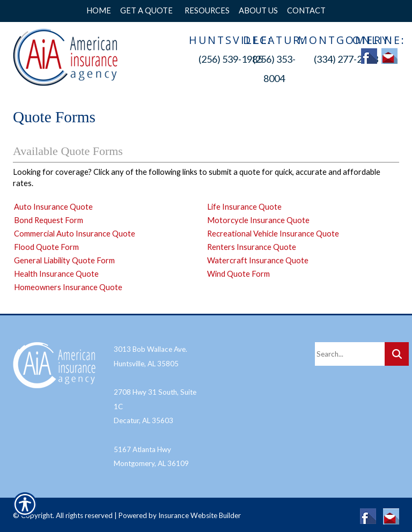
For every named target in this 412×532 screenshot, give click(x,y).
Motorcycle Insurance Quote (258, 220)
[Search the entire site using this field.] (350, 351)
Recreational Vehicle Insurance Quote (273, 234)
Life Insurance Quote (244, 207)
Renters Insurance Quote (252, 247)
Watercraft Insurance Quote (258, 260)
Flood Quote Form (46, 247)
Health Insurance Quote (56, 274)
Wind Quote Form (238, 274)
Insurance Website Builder (200, 512)
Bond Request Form (49, 220)
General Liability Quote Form (64, 260)
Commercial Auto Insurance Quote (75, 234)
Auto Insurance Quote (53, 207)
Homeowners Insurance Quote (68, 287)
